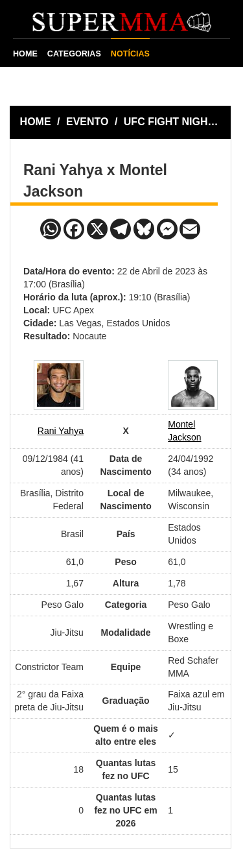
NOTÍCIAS (130, 54)
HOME (25, 54)
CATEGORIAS (74, 54)
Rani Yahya (61, 431)
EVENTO (87, 122)
